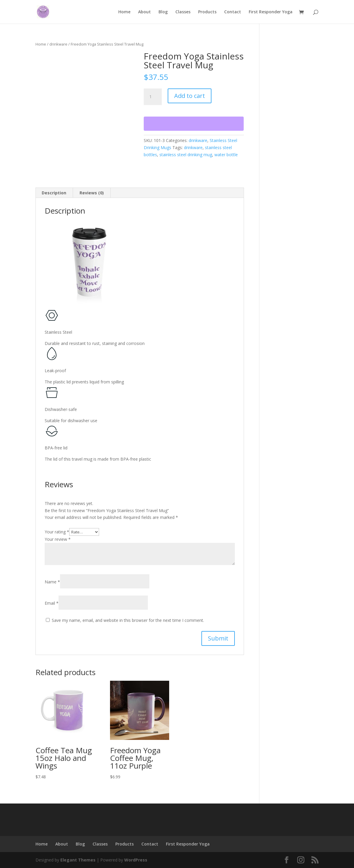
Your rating (57, 532)
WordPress (136, 860)
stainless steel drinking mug (186, 155)
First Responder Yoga (271, 12)
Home (124, 12)
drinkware (58, 44)
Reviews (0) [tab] (92, 193)
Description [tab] (54, 193)
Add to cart (190, 96)
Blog (163, 12)
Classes (183, 12)
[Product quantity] (153, 97)
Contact (233, 12)
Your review (58, 539)
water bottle (226, 155)
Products (207, 12)
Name (52, 582)
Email (52, 603)
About (144, 12)
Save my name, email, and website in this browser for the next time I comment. (128, 620)
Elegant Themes (78, 860)
